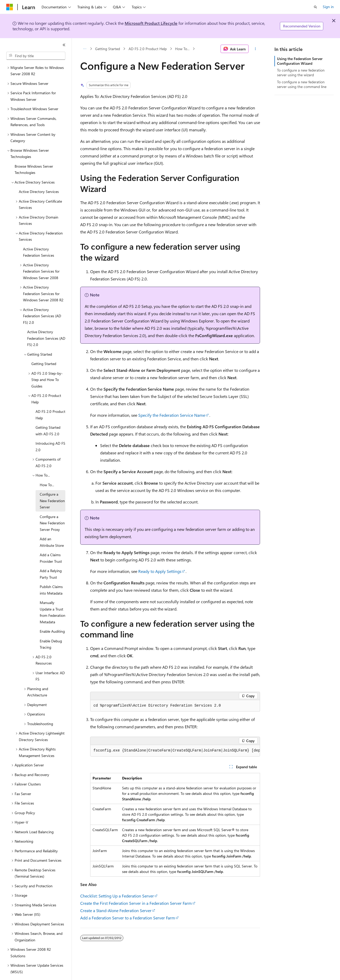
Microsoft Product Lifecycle (151, 23)
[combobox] (36, 56)
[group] (175, 751)
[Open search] (315, 7)
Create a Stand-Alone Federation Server (116, 910)
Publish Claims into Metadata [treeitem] (51, 576)
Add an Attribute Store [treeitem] (52, 528)
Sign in (328, 7)
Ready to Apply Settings (160, 571)
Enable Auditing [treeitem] (52, 617)
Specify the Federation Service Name (172, 415)
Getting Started (108, 49)
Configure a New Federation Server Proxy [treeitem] (52, 509)
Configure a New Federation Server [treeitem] (52, 486)
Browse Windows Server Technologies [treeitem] (34, 155)
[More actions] (255, 49)
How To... (182, 49)
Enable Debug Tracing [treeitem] (51, 630)
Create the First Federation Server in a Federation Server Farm (136, 903)
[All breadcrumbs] (85, 49)
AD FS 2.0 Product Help (148, 49)
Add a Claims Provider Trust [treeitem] (51, 544)
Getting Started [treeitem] (44, 349)
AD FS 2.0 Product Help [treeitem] (50, 400)
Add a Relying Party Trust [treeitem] (51, 560)
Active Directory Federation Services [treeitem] (39, 238)
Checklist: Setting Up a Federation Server (117, 896)
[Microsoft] (10, 7)
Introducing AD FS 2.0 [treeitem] (50, 432)
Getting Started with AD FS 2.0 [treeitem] (48, 416)
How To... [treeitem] (47, 470)
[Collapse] (64, 45)
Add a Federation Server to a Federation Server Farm (128, 918)
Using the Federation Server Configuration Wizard (300, 61)
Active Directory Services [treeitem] (39, 177)
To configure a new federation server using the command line (302, 84)
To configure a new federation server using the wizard (301, 72)
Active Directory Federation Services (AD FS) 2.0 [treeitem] (46, 324)
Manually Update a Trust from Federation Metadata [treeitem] (53, 598)
